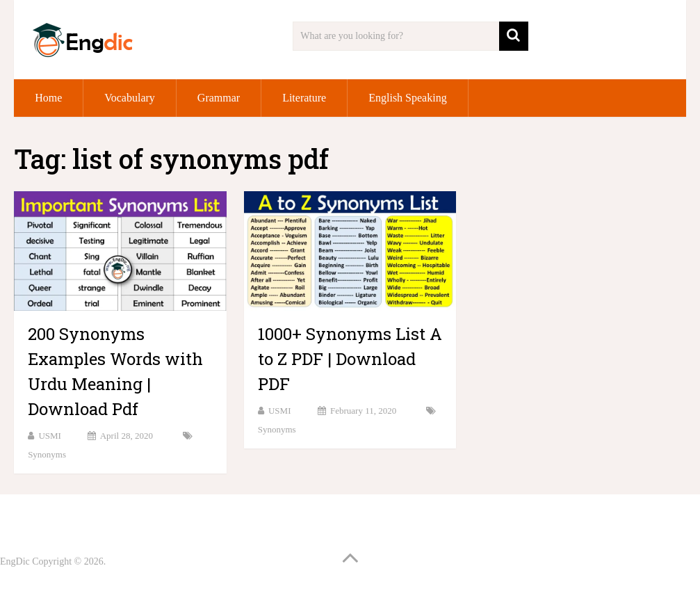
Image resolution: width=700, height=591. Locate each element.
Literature (304, 98)
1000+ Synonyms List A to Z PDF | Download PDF (350, 359)
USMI (50, 436)
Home (48, 98)
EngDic (15, 561)
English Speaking (407, 98)
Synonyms (47, 454)
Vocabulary (130, 98)
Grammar (219, 98)
